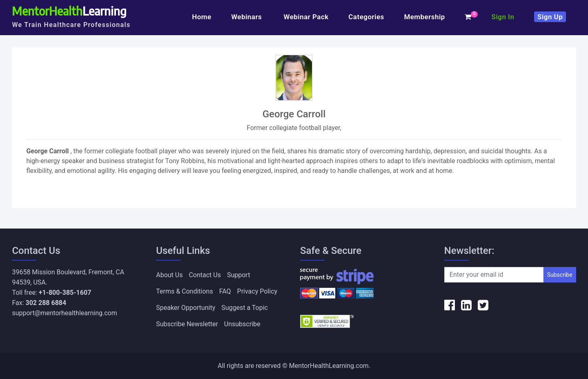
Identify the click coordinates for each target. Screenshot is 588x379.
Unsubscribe (242, 324)
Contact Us (205, 275)
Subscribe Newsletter (187, 324)
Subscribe (560, 275)
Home (202, 17)
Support (238, 275)
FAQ (225, 291)
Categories (366, 17)
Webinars (247, 17)
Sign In (503, 17)
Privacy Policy (257, 291)
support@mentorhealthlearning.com (64, 313)
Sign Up (550, 17)
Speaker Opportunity (186, 308)
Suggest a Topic (245, 308)
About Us (169, 275)
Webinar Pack (306, 17)
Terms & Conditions (185, 291)
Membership (424, 17)
